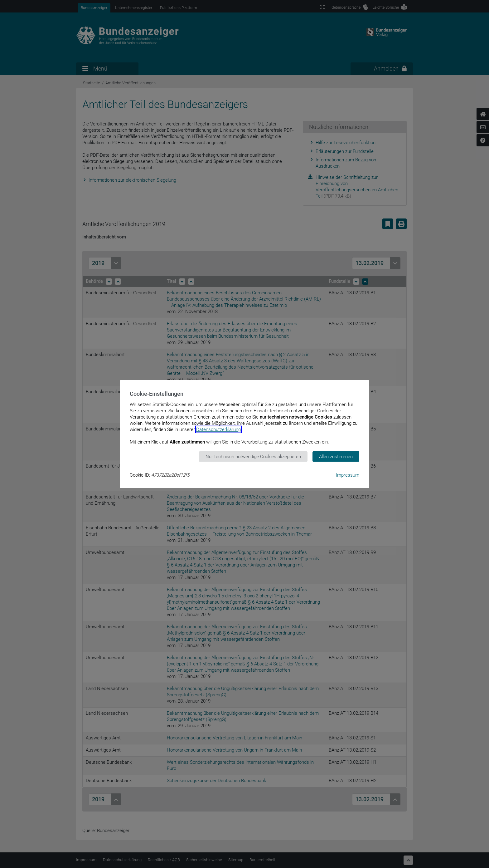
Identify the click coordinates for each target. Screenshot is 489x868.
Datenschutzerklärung (218, 429)
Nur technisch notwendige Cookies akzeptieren (253, 456)
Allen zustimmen (336, 456)
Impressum (348, 475)
